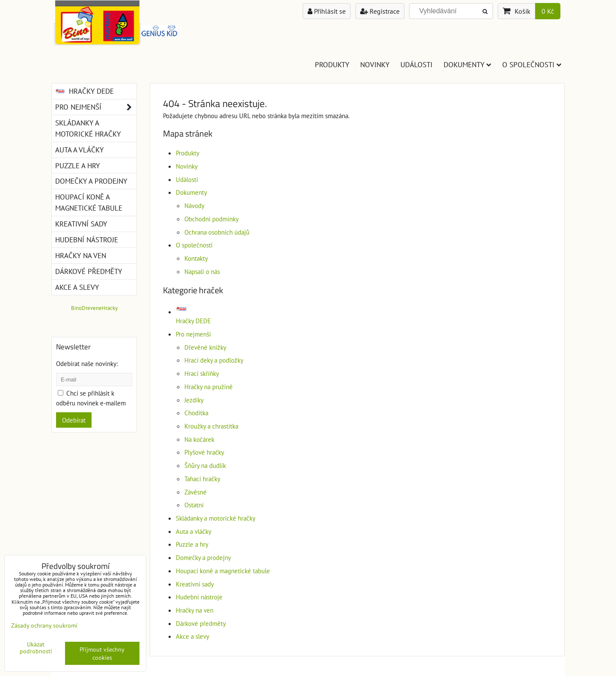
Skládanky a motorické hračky (216, 518)
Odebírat (74, 420)
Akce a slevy (192, 636)
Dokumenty (467, 64)
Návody (194, 205)
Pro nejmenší (193, 334)
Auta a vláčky (194, 531)
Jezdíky (194, 400)
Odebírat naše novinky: (87, 363)
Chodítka (196, 413)
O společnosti (532, 64)
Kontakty (196, 258)
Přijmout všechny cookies (102, 653)
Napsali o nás (202, 271)
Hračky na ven (195, 610)
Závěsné (195, 492)
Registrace (380, 11)
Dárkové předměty (201, 623)
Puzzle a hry (192, 544)
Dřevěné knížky (205, 347)
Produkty (332, 64)
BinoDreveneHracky (94, 308)
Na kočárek (199, 439)
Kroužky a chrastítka (211, 426)
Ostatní (194, 505)
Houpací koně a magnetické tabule (223, 571)
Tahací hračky (202, 479)
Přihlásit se (327, 11)
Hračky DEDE (84, 91)
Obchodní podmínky (212, 219)
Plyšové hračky (204, 452)
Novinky (375, 64)
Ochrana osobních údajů (217, 232)
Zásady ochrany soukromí (44, 625)
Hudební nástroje (199, 597)
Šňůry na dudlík (205, 465)
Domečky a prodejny (203, 557)
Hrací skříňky (202, 373)
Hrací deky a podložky (214, 360)
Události (416, 64)
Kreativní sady (195, 584)
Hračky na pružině (209, 387)
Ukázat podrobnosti (36, 648)
